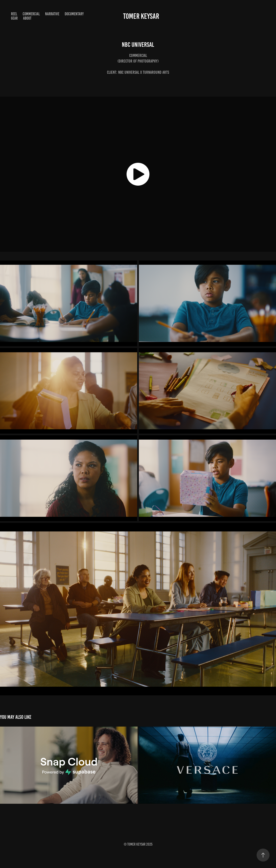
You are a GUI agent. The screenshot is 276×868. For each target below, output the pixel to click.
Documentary (74, 14)
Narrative (52, 14)
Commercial (31, 14)
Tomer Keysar (141, 16)
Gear (14, 18)
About (27, 18)
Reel (14, 14)
